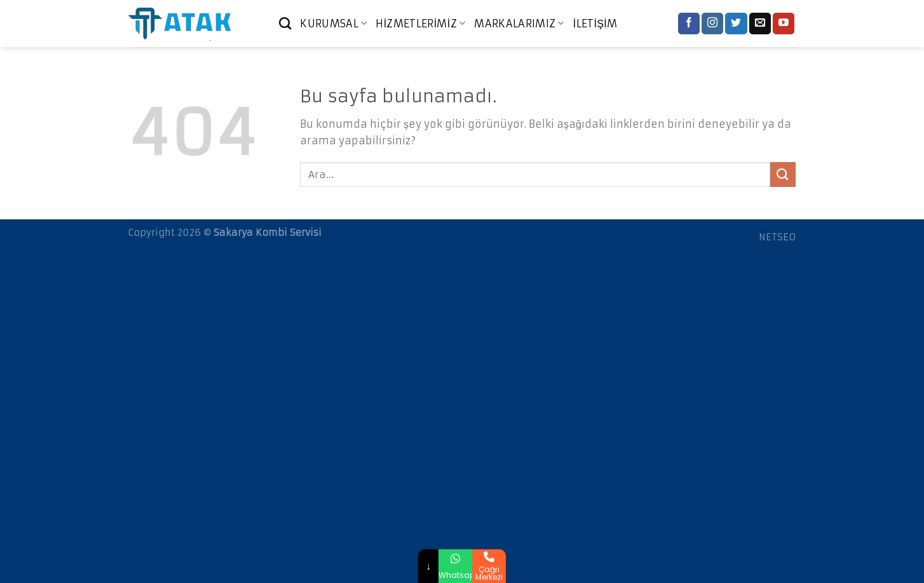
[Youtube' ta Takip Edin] (784, 24)
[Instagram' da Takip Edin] (712, 24)
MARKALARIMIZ (519, 24)
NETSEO (777, 237)
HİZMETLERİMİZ (420, 24)
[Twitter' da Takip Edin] (736, 24)
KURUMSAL (333, 24)
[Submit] (783, 175)
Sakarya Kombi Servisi (268, 233)
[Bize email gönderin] (760, 24)
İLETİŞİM (595, 24)
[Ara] (285, 23)
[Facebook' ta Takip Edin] (689, 24)
